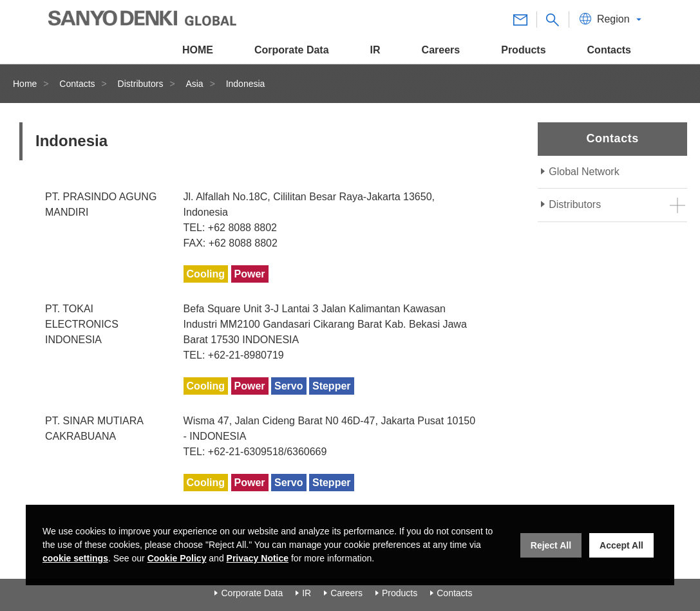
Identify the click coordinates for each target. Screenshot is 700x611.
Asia (194, 84)
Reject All (551, 545)
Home (25, 84)
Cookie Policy (177, 558)
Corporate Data (252, 593)
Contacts (77, 84)
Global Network (584, 172)
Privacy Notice (258, 558)
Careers (346, 593)
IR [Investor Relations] (307, 593)
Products (400, 593)
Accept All (621, 545)
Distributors (141, 84)
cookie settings (75, 558)
